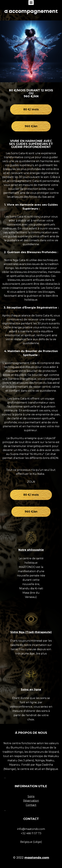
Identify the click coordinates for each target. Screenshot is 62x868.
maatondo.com (37, 858)
